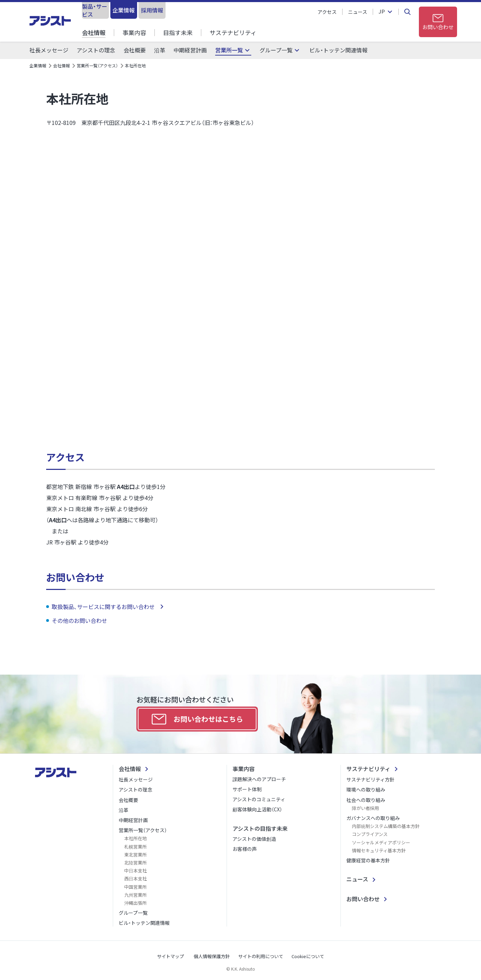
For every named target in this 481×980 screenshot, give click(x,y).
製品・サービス (110, 10)
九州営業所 (136, 895)
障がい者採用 (365, 808)
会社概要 (135, 50)
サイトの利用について (261, 956)
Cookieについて (308, 956)
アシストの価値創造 (254, 839)
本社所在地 (136, 838)
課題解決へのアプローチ (259, 779)
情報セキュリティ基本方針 (379, 850)
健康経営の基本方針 (368, 860)
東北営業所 (136, 855)
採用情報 (223, 10)
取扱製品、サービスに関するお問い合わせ (104, 607)
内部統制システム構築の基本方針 (386, 826)
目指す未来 (178, 32)
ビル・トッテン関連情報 (338, 50)
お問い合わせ (363, 899)
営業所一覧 (229, 50)
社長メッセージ (49, 50)
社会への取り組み (366, 800)
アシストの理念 (96, 50)
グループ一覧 (276, 50)
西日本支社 (136, 878)
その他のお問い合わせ (80, 620)
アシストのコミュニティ (259, 799)
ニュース (358, 12)
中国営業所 (136, 887)
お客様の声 (245, 849)
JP (382, 12)
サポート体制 (247, 789)
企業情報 (167, 10)
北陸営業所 (136, 863)
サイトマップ (170, 956)
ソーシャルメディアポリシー (381, 842)
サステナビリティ (233, 32)
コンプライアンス (370, 834)
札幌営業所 (136, 847)
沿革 (160, 50)
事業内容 (134, 32)
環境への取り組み (366, 789)
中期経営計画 (190, 50)
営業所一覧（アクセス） (97, 65)
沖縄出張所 (136, 903)
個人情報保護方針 (212, 956)
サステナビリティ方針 (370, 779)
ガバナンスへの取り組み (373, 818)
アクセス (327, 12)
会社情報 (94, 32)
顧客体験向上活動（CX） (257, 809)
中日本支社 (136, 871)
